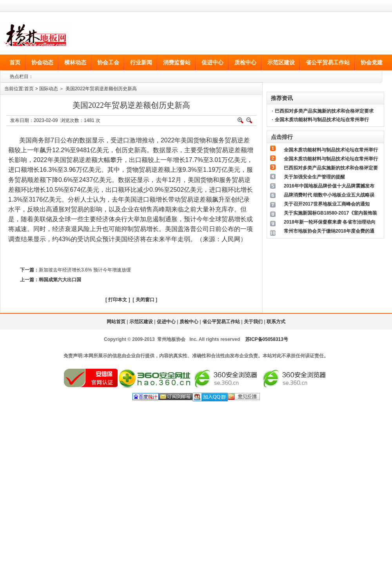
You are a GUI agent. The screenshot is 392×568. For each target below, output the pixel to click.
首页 (29, 89)
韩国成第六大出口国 (60, 280)
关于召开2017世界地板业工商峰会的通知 (327, 204)
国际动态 (49, 89)
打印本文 (118, 300)
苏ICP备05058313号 (267, 339)
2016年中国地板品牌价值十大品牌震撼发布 (329, 186)
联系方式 (276, 322)
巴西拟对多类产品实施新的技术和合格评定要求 (324, 111)
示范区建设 (141, 322)
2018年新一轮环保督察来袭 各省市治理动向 (330, 222)
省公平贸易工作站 (221, 322)
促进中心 (166, 322)
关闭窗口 (145, 300)
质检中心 (189, 322)
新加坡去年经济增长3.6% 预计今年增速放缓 (85, 270)
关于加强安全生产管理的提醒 (314, 177)
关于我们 (253, 322)
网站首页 (116, 322)
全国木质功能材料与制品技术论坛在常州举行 (322, 120)
